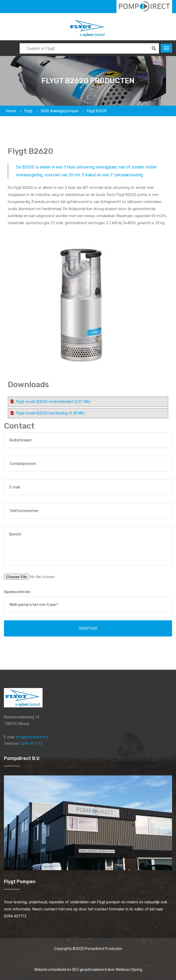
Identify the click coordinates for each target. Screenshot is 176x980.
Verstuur (88, 628)
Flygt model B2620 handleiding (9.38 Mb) (50, 413)
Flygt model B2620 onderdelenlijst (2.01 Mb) (53, 402)
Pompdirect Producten (104, 949)
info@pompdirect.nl (32, 737)
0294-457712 (31, 744)
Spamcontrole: (17, 592)
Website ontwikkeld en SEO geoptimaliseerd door (88, 970)
